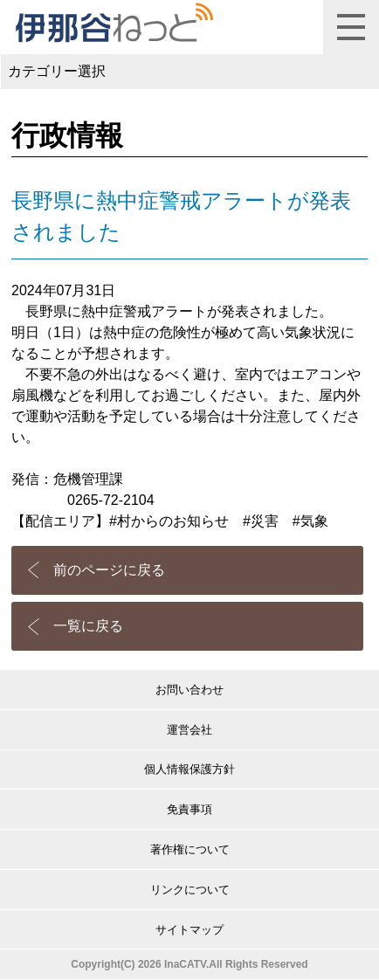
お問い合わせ (189, 690)
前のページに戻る (109, 570)
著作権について (190, 849)
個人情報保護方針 (189, 769)
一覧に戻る (88, 626)
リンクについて (190, 890)
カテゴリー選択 (57, 71)
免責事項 (189, 809)
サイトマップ (189, 930)
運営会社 (189, 730)
